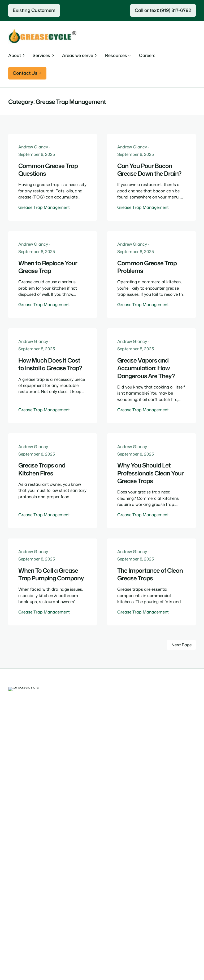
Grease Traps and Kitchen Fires (42, 469)
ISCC (13, 882)
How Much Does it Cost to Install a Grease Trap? (50, 364)
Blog (13, 850)
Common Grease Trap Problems (147, 267)
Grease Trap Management (44, 207)
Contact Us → (27, 73)
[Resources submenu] (118, 56)
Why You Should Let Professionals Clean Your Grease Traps (150, 473)
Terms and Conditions (174, 959)
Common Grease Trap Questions (48, 170)
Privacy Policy (135, 959)
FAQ (13, 861)
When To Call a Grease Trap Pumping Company (51, 574)
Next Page (182, 645)
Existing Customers (34, 10)
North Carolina (23, 911)
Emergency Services (28, 811)
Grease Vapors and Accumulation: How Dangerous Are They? (146, 368)
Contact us (19, 871)
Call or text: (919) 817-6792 (163, 10)
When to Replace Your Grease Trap (48, 267)
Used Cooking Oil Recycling (35, 790)
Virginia (16, 932)
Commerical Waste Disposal (36, 800)
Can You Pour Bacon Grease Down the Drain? (149, 170)
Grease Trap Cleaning (30, 821)
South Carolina (23, 921)
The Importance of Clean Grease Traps (150, 574)
